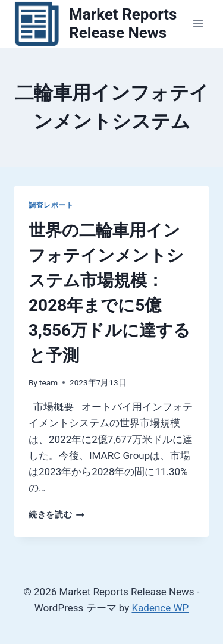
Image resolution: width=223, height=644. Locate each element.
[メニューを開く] (198, 23)
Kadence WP (160, 608)
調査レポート (51, 205)
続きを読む (56, 514)
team (48, 382)
